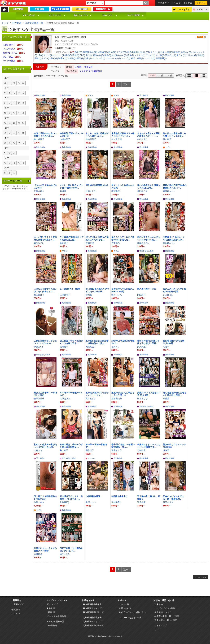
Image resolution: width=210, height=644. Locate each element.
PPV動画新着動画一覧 (93, 612)
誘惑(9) (177, 52)
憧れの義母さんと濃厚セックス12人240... (149, 187)
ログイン (201, 3)
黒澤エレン (91, 502)
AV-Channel (13, 3)
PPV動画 (17, 23)
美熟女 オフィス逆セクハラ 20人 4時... (149, 394)
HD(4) (40, 55)
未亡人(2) (181, 55)
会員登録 (188, 3)
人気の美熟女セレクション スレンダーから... (45, 342)
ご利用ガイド (165, 3)
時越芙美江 (91, 139)
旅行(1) (54, 58)
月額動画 (51, 612)
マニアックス (57, 15)
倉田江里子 (39, 399)
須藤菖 (166, 399)
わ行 (7, 168)
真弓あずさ (91, 399)
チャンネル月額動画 (56, 616)
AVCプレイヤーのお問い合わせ (133, 612)
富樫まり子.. (117, 450)
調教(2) (38, 58)
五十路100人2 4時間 (70, 289)
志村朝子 (141, 450)
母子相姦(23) (133, 52)
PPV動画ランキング (92, 608)
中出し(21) (145, 52)
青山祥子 (167, 139)
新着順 (69, 67)
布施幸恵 (116, 191)
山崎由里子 (65, 139)
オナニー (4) (59, 55)
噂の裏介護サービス (147, 289)
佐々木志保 (117, 139)
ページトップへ (200, 577)
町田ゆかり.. (169, 243)
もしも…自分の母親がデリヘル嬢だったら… (97, 135)
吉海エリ (116, 347)
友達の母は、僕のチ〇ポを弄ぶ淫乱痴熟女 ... (71, 446)
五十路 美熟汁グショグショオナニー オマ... (97, 394)
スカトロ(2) (140, 55)
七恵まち (38, 450)
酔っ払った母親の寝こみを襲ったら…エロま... (174, 135)
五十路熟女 (144, 95)
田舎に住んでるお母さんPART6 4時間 (123, 290)
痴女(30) (112, 52)
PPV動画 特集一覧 (56, 622)
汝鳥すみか (39, 502)
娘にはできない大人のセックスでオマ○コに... (149, 238)
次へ (126, 84)
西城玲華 (38, 554)
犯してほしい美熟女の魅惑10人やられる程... (97, 238)
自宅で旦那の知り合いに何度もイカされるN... (45, 135)
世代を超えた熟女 (146, 251)
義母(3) (69, 55)
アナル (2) (151, 55)
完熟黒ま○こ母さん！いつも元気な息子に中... (174, 238)
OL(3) (82, 55)
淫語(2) (201, 55)
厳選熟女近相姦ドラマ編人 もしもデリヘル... (123, 135)
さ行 (7, 98)
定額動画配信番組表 (92, 618)
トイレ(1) (46, 58)
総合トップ (52, 604)
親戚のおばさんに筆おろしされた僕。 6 (123, 394)
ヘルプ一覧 (124, 604)
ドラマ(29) (122, 52)
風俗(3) (108, 55)
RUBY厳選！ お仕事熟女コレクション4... (71, 550)
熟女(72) (79, 52)
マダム (90, 95)
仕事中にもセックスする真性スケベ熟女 (45, 550)
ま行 (7, 138)
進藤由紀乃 (117, 399)
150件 (169, 75)
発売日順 (88, 67)
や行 (7, 148)
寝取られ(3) (98, 55)
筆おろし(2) (171, 55)
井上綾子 (64, 450)
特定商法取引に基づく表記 (167, 616)
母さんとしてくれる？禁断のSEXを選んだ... (123, 238)
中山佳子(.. (142, 139)
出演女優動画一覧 (34, 23)
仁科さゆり (39, 191)
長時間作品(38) (90, 52)
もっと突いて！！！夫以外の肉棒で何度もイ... (45, 238)
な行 (7, 118)
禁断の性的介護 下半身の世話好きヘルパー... (175, 187)
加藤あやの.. (143, 243)
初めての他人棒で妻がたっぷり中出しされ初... (45, 446)
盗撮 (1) (88, 58)
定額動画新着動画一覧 (93, 626)
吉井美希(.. (117, 502)
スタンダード (31, 15)
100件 (161, 75)
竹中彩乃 (116, 243)
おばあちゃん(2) (119, 55)
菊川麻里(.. (142, 347)
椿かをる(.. (65, 554)
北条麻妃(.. (65, 502)
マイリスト (202, 10)
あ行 (7, 78)
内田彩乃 (141, 295)
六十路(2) (160, 55)
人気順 (78, 67)
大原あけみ (65, 399)
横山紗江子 (39, 295)
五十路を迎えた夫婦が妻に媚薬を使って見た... (97, 342)
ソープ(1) (126, 58)
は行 (7, 128)
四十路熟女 (118, 458)
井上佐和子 (39, 139)
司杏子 (166, 347)
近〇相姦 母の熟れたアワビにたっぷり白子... (97, 290)
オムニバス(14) (157, 52)
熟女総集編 (41, 95)
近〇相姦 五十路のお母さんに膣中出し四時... (175, 394)
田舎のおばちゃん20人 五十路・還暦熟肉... (175, 498)
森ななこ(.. (39, 243)
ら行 (7, 158)
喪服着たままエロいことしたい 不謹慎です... (149, 446)
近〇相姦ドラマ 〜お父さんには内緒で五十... (71, 342)
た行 (7, 108)
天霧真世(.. (91, 347)
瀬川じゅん (117, 295)
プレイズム (110, 15)
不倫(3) (76, 55)
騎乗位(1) (63, 58)
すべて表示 (71, 71)
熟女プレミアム (82, 15)
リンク (157, 629)
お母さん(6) (186, 52)
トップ (5, 23)
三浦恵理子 (65, 295)
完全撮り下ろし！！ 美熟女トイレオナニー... (71, 498)
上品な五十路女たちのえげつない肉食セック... (45, 290)
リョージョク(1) (113, 58)
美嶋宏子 (64, 347)
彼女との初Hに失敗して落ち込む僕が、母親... (148, 342)
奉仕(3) (89, 55)
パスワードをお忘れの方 (130, 618)
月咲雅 (166, 450)
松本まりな (91, 191)
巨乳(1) (80, 58)
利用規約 (159, 604)
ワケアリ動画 (135, 15)
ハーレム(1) (150, 58)
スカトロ (91, 458)
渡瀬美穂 (90, 243)
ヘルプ (177, 3)
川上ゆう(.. (168, 295)
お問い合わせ (125, 608)
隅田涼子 (90, 450)
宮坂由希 (141, 502)
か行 (7, 88)
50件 (152, 75)
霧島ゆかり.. (169, 191)
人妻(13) (169, 52)
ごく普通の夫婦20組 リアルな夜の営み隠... (72, 238)
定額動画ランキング (92, 622)
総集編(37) (103, 52)
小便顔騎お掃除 (93, 496)
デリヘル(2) (191, 55)
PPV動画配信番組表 (92, 604)
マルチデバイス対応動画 (91, 71)
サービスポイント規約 (165, 608)
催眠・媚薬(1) (137, 58)
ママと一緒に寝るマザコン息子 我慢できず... (71, 187)
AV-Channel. (103, 636)
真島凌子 (64, 243)
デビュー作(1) (99, 58)
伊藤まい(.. (39, 347)
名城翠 (63, 191)
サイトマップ (161, 626)
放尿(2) (131, 55)
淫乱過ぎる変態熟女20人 (97, 185)
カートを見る (183, 10)
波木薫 (89, 295)
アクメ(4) (48, 55)
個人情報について (163, 612)
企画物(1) (72, 58)
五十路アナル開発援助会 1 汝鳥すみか (45, 498)
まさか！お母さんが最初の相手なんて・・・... (149, 135)
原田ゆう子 (142, 191)
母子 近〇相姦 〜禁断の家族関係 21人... (123, 446)
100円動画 (52, 626)
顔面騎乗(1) (161, 58)
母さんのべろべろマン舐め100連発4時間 (174, 290)
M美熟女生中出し (120, 496)
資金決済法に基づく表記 (166, 620)
